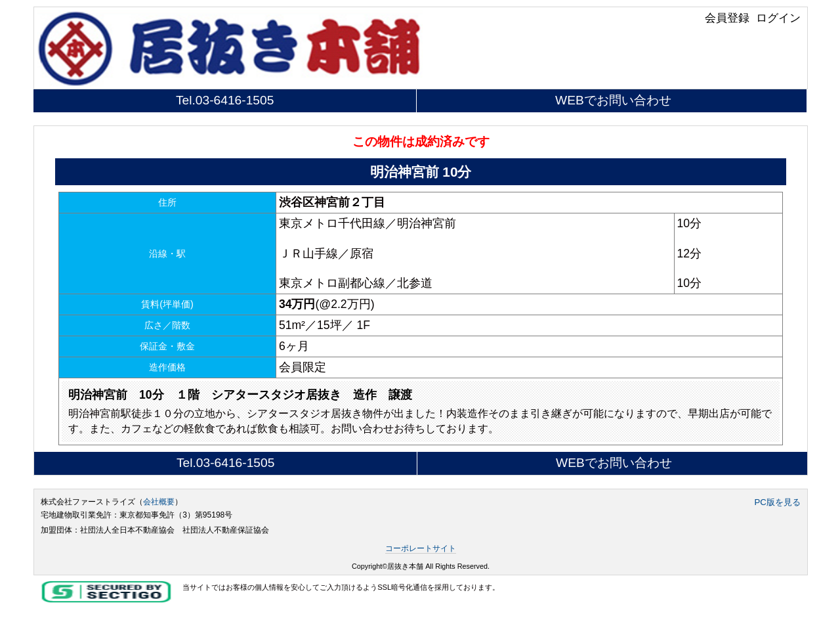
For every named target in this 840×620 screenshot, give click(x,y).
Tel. (225, 100)
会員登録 (727, 18)
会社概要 (159, 502)
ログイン (778, 18)
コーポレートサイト (421, 548)
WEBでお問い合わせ (613, 100)
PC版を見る (777, 502)
